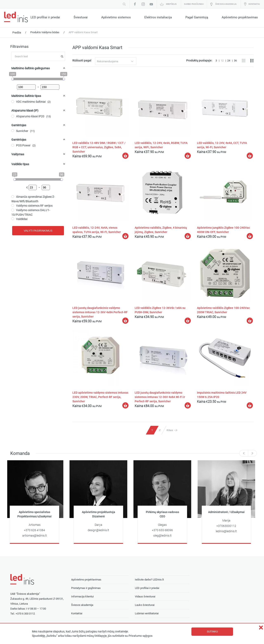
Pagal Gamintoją (197, 17)
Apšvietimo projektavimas (240, 17)
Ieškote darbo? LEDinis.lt (149, 580)
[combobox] (116, 61)
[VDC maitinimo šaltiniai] (13, 102)
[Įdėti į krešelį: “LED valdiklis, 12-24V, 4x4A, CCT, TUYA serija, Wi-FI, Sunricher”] (250, 156)
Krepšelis (171, 4)
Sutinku (212, 632)
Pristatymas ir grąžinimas (86, 588)
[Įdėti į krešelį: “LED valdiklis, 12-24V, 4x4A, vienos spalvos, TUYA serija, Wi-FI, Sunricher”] (125, 236)
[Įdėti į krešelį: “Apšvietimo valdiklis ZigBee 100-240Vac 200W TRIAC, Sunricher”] (250, 321)
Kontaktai (254, 4)
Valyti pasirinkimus (38, 231)
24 (229, 61)
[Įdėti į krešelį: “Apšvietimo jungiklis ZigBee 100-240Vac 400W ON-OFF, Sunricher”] (250, 236)
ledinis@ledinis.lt (228, 531)
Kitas (170, 430)
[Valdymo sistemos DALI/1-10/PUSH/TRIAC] (13, 210)
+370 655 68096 (164, 530)
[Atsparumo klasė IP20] (13, 116)
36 (235, 61)
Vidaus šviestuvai (145, 596)
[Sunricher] (13, 131)
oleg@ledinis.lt (164, 536)
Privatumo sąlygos (140, 636)
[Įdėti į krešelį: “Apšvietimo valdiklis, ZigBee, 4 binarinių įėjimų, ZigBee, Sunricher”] (188, 236)
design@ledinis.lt (100, 530)
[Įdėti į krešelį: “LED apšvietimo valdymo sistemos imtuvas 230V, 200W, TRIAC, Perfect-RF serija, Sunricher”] (125, 405)
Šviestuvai (81, 17)
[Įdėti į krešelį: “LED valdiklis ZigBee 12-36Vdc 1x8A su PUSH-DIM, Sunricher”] (188, 321)
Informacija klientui (82, 596)
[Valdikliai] (13, 219)
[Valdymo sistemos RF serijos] (13, 205)
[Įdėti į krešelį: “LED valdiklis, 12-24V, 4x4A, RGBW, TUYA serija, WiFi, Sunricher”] (188, 156)
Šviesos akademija (226, 4)
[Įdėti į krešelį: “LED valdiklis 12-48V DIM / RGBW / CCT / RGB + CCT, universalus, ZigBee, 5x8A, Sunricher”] (125, 156)
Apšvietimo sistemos (116, 17)
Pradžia (17, 32)
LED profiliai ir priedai (45, 17)
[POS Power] (13, 145)
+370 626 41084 (36, 530)
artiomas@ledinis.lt (36, 536)
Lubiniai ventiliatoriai (147, 613)
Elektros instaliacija (158, 17)
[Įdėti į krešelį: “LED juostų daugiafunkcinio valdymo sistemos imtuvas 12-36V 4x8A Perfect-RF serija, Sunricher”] (125, 321)
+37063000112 (228, 526)
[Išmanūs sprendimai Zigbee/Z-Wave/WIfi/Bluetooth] (13, 197)
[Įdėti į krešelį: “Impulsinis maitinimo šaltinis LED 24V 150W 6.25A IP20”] (250, 405)
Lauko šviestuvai (145, 605)
